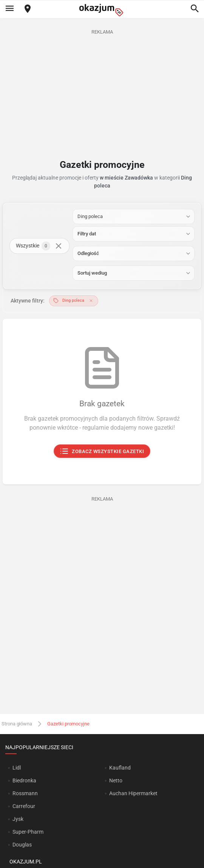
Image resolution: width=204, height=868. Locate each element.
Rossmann (25, 793)
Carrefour (24, 806)
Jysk (18, 819)
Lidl (17, 768)
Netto (116, 780)
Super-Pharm (28, 832)
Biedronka (24, 780)
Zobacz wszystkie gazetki (102, 451)
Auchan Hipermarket (133, 793)
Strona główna (17, 724)
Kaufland (120, 768)
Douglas (22, 845)
